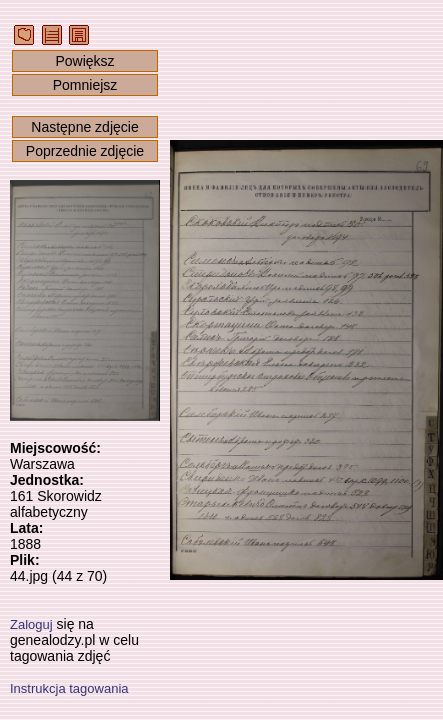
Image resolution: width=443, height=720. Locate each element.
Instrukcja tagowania (69, 688)
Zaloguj (31, 624)
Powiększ (84, 61)
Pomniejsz (85, 85)
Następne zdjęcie (84, 127)
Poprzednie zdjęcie (85, 151)
